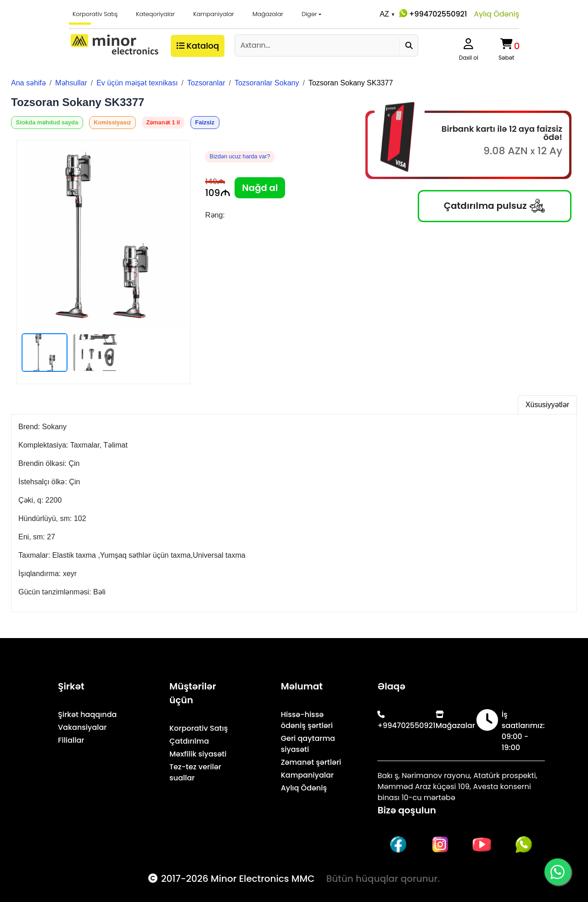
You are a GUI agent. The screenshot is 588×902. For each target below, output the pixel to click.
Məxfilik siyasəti (198, 754)
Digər (309, 14)
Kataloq (197, 46)
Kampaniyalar (214, 14)
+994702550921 (432, 13)
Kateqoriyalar (155, 14)
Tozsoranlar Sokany (267, 83)
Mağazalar (268, 14)
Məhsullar (71, 83)
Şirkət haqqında (87, 714)
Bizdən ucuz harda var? (241, 157)
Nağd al (260, 188)
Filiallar (71, 740)
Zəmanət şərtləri (311, 762)
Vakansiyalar (82, 727)
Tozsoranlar (206, 83)
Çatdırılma (189, 741)
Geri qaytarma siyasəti (308, 744)
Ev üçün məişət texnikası (137, 83)
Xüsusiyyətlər (547, 405)
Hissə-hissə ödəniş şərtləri (307, 720)
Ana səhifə (28, 83)
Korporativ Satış (95, 14)
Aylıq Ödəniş (496, 14)
